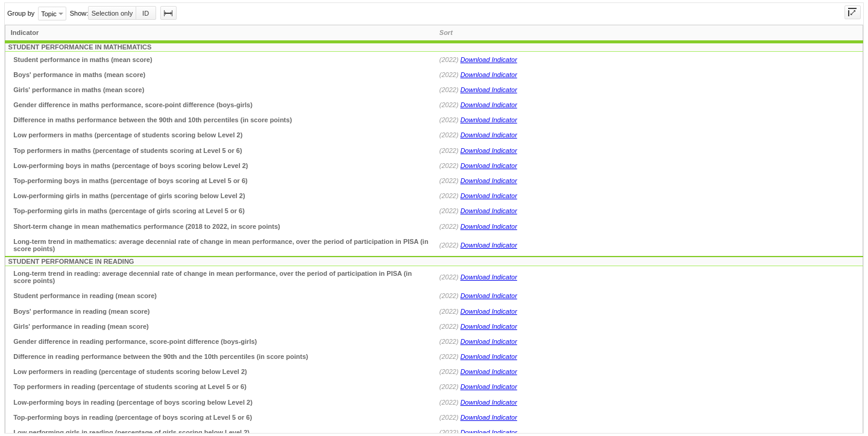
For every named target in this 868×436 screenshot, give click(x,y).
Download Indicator (489, 60)
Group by (21, 13)
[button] (169, 13)
